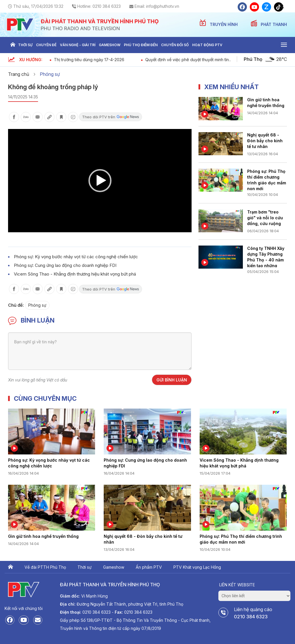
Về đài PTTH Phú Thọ (45, 567)
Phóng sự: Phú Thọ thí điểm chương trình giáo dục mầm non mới (267, 179)
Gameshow (110, 45)
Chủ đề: (16, 305)
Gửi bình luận (172, 380)
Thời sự (25, 45)
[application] (100, 181)
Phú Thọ (253, 59)
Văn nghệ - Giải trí (78, 45)
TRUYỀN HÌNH (224, 24)
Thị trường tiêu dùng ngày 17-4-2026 (110, 60)
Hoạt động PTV (207, 45)
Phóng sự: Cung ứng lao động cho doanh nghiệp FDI (65, 265)
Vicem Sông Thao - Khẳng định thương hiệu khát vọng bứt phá (75, 274)
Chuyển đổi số (175, 45)
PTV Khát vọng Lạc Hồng (197, 567)
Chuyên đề (46, 45)
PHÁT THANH (274, 24)
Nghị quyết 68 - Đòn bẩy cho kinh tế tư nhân (265, 141)
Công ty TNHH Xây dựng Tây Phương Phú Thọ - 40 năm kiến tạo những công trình (266, 257)
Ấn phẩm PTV (149, 567)
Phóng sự (50, 74)
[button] (100, 181)
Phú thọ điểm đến (141, 45)
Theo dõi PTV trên (110, 117)
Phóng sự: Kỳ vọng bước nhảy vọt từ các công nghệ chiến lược (76, 257)
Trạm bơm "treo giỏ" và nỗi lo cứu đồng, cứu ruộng (265, 218)
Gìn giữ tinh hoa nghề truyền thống (266, 103)
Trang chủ (13, 45)
